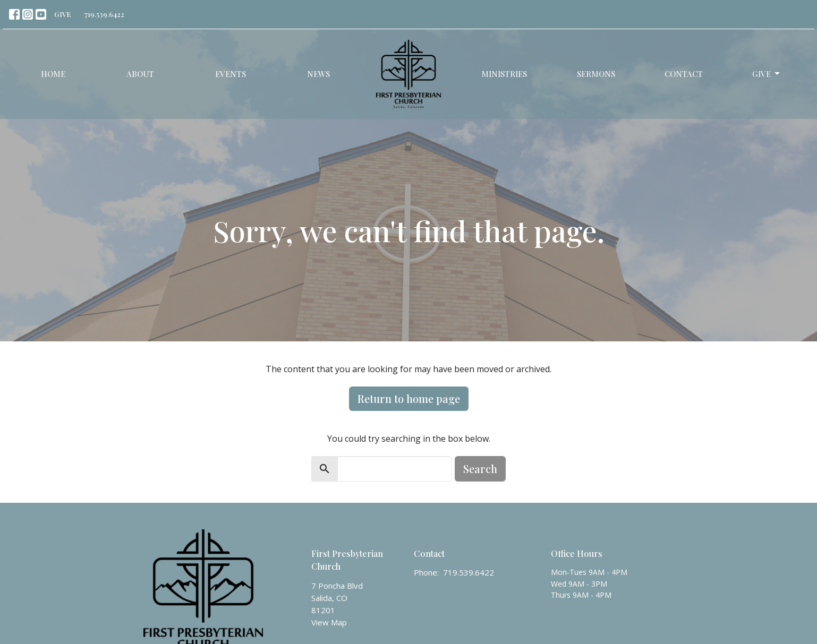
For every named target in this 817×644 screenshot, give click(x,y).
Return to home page (409, 398)
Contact (684, 74)
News (318, 74)
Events (231, 74)
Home (53, 74)
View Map (329, 622)
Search (480, 469)
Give (767, 74)
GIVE (63, 14)
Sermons (596, 74)
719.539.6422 (104, 14)
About (140, 74)
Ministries (504, 74)
